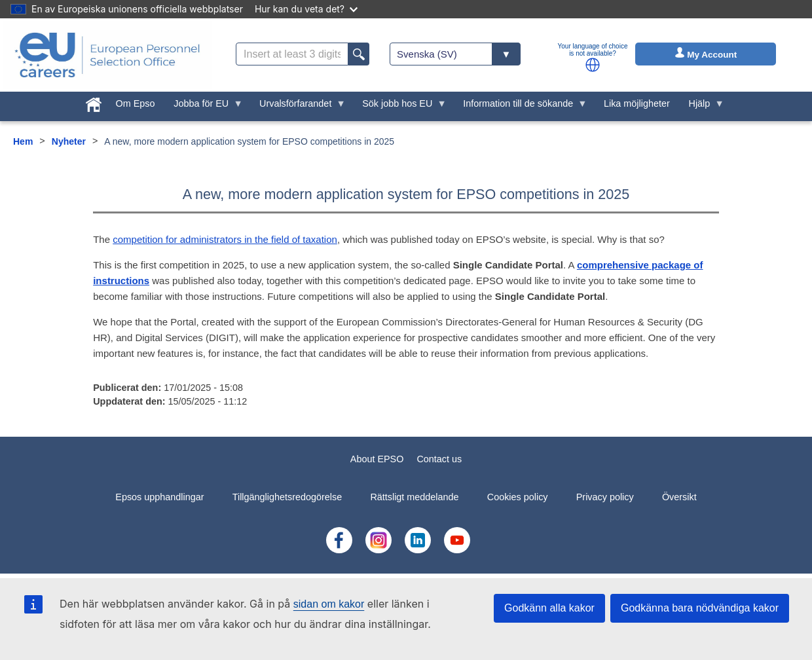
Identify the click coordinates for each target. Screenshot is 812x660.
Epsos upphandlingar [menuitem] (159, 497)
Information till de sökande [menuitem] (521, 107)
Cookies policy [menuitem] (518, 497)
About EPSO (377, 459)
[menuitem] (93, 102)
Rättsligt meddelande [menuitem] (414, 497)
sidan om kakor (329, 604)
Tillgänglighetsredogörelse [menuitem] (287, 497)
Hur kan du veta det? (306, 9)
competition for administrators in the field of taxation (225, 239)
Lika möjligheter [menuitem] (637, 103)
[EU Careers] (107, 55)
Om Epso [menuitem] (135, 103)
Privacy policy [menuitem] (605, 497)
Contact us (439, 459)
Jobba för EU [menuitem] (204, 107)
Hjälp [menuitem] (702, 107)
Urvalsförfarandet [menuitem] (298, 107)
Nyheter (69, 141)
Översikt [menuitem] (679, 497)
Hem (23, 141)
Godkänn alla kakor (549, 608)
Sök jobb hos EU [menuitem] (400, 107)
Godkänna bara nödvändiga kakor (700, 608)
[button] (593, 65)
